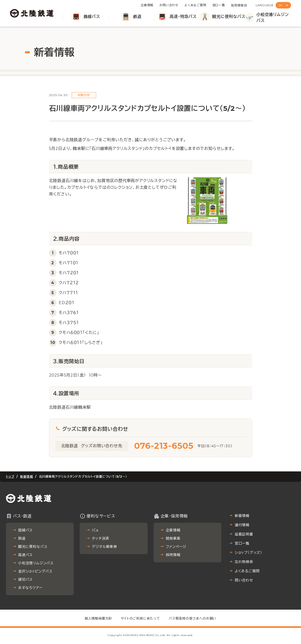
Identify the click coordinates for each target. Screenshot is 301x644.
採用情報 (237, 5)
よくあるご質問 (195, 5)
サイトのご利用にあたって (140, 618)
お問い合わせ (169, 5)
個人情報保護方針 (98, 618)
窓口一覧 (219, 5)
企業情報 (147, 5)
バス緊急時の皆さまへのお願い (193, 618)
